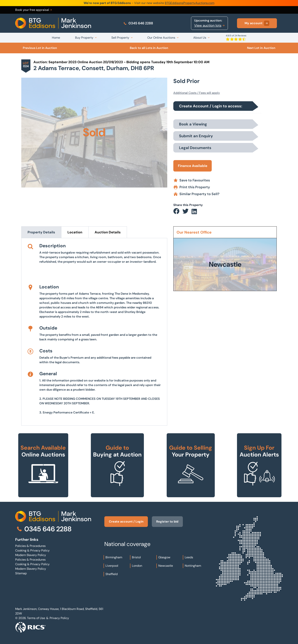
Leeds (189, 557)
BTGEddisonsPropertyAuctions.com (190, 3)
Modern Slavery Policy (31, 555)
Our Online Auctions (161, 38)
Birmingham (114, 557)
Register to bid (168, 522)
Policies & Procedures (30, 546)
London (137, 566)
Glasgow (164, 557)
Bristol (136, 557)
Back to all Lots (149, 48)
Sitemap (21, 573)
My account (257, 23)
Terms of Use (36, 618)
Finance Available (193, 166)
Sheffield (112, 574)
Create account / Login (126, 522)
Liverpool (112, 566)
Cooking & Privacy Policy (32, 550)
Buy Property (84, 38)
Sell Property (120, 38)
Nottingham (193, 566)
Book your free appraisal (34, 10)
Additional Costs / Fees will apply (197, 93)
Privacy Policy (59, 618)
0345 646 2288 (138, 23)
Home (56, 38)
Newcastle (166, 566)
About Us (200, 38)
